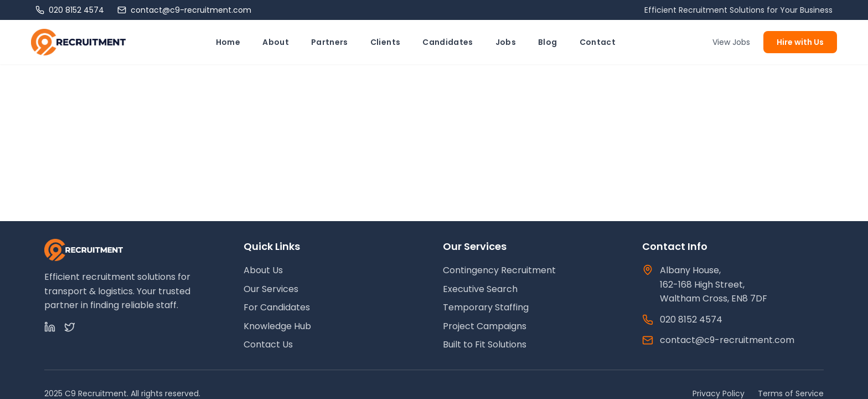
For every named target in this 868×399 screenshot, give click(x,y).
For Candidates (277, 307)
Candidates (448, 42)
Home (228, 42)
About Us (263, 270)
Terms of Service (791, 393)
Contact (598, 42)
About (276, 42)
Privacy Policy (719, 393)
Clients (385, 42)
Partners (330, 42)
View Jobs (731, 42)
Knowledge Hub (277, 326)
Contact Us (268, 344)
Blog (547, 42)
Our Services (271, 289)
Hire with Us (800, 42)
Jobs (506, 42)
